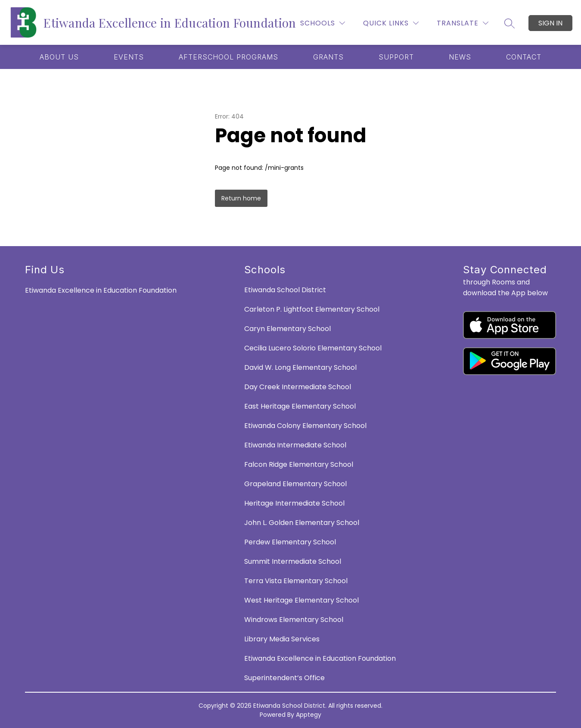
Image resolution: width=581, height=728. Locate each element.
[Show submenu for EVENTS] (129, 57)
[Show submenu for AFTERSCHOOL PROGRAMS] (228, 57)
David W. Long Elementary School (300, 367)
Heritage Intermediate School (294, 503)
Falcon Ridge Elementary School (299, 464)
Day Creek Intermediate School (298, 387)
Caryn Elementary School (287, 329)
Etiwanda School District (285, 290)
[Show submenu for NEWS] (460, 57)
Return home (241, 198)
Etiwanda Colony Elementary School (305, 426)
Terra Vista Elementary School (296, 581)
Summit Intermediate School (293, 561)
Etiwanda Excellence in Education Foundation (320, 658)
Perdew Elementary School (290, 542)
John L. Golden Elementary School (302, 523)
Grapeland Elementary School (295, 484)
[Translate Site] (463, 23)
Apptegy (309, 715)
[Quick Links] (391, 23)
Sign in (550, 23)
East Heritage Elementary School (300, 406)
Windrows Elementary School (294, 620)
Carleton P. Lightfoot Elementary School (312, 309)
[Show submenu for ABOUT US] (59, 57)
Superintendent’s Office (284, 678)
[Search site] (510, 23)
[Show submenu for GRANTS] (328, 57)
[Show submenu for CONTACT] (524, 57)
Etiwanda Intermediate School (295, 445)
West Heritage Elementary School (301, 600)
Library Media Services (282, 639)
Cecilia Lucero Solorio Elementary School (313, 348)
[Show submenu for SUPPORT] (396, 57)
